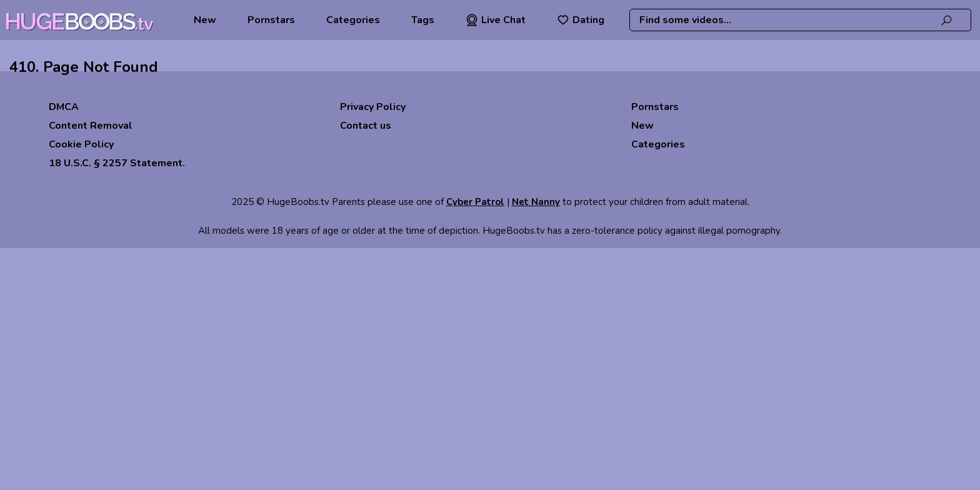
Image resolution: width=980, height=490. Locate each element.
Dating (581, 20)
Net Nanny (536, 202)
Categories (353, 20)
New (205, 20)
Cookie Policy (81, 144)
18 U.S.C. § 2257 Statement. (117, 163)
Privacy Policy (373, 107)
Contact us (366, 126)
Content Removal (91, 126)
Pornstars (271, 20)
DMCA (64, 107)
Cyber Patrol (475, 202)
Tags (423, 20)
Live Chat (496, 20)
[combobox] (800, 20)
